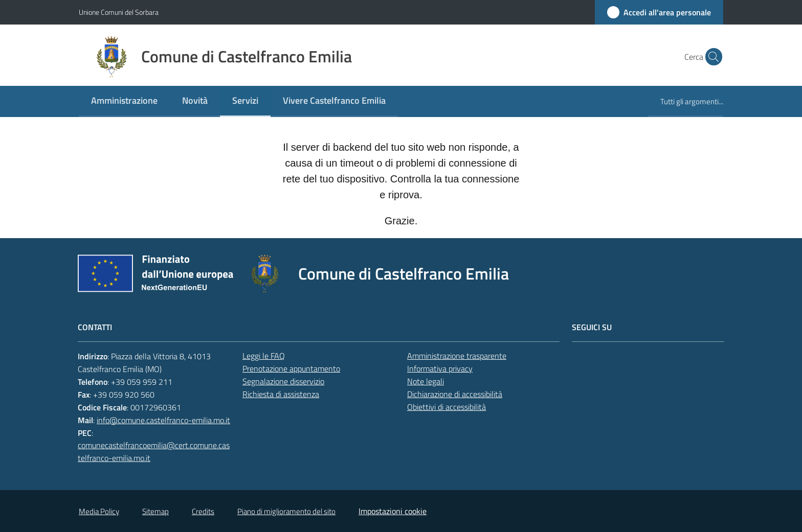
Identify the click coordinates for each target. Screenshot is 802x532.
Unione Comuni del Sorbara (119, 12)
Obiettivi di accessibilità (447, 407)
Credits (203, 511)
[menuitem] (124, 101)
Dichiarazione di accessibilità (455, 394)
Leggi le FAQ (264, 356)
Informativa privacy (440, 368)
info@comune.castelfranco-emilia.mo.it (163, 420)
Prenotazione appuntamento (291, 368)
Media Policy (99, 511)
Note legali (426, 381)
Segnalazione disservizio (283, 381)
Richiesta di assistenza (281, 394)
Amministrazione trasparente (457, 356)
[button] (711, 57)
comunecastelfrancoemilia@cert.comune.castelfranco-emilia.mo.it (154, 452)
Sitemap (155, 511)
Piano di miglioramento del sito (286, 511)
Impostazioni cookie (393, 511)
